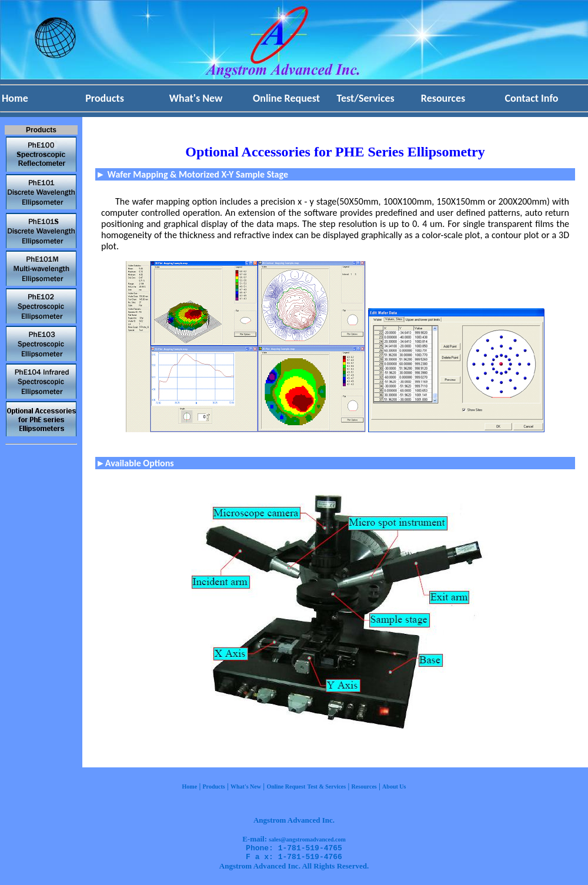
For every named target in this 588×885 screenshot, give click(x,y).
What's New (196, 98)
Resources (443, 98)
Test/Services (366, 98)
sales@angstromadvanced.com (307, 839)
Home (15, 98)
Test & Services (326, 787)
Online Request (286, 98)
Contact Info (532, 98)
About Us (394, 787)
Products (105, 98)
